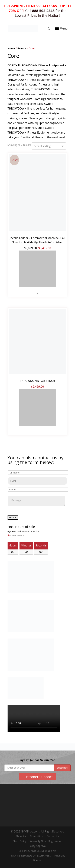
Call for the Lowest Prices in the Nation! (37, 11)
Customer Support (38, 777)
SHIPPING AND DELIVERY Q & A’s (38, 851)
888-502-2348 (17, 535)
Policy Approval (38, 846)
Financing (60, 856)
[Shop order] (49, 146)
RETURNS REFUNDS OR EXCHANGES (30, 856)
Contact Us (53, 836)
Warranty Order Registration (46, 841)
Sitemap (37, 860)
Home (11, 48)
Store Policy (19, 841)
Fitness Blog (37, 836)
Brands (22, 48)
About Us (21, 836)
